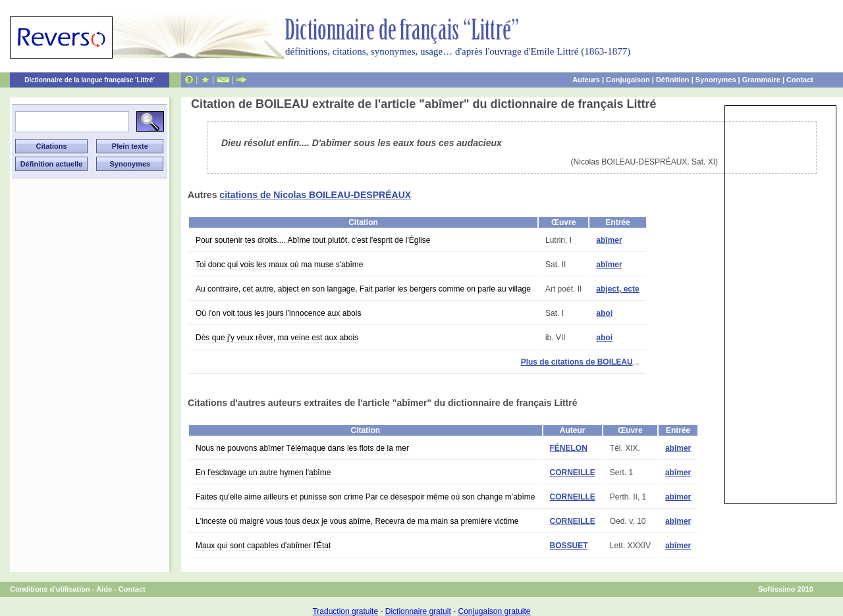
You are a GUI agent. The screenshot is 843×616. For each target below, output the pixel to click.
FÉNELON (569, 448)
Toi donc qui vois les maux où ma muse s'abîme (279, 265)
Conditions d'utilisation (50, 589)
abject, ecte (617, 289)
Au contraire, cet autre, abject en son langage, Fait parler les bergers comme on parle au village (363, 289)
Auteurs (586, 80)
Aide (104, 589)
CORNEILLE (573, 473)
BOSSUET (569, 546)
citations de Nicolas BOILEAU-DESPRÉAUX (315, 195)
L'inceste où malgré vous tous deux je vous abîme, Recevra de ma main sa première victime (357, 521)
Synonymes (716, 80)
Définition (673, 80)
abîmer (609, 240)
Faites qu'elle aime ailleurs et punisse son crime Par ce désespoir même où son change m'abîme (366, 497)
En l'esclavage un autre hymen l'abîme (263, 473)
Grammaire (761, 80)
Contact (800, 80)
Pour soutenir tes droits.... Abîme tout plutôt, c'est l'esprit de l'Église (313, 240)
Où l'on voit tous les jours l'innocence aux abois (278, 313)
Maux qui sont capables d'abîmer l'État (263, 546)
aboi (604, 313)
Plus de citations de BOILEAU (577, 362)
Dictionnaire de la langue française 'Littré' (90, 80)
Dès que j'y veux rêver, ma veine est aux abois (277, 338)
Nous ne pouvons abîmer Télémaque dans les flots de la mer (302, 448)
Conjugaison (628, 80)
